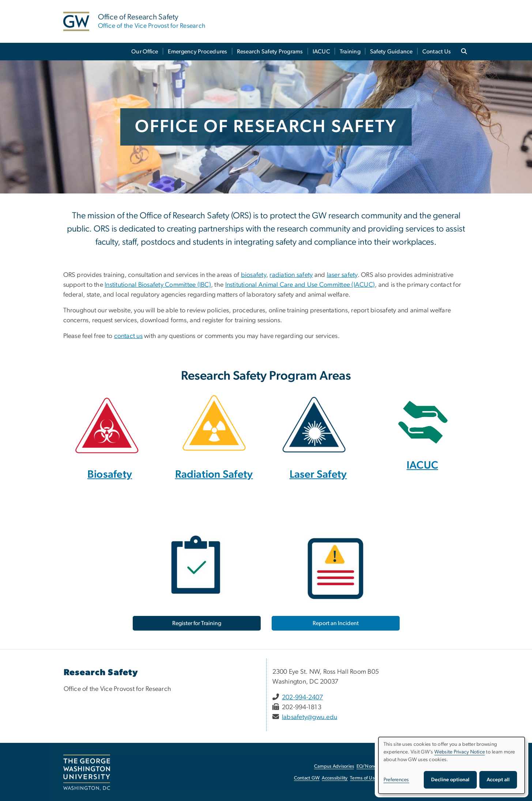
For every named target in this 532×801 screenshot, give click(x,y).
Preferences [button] (396, 780)
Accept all (498, 780)
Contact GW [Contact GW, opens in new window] (307, 778)
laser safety (342, 275)
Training (350, 52)
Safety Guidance (391, 52)
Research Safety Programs (270, 52)
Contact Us (437, 52)
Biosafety (110, 475)
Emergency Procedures (198, 52)
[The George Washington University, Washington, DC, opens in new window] (87, 772)
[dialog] (452, 765)
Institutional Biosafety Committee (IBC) (158, 285)
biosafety (254, 275)
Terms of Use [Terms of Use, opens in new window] (363, 778)
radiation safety (291, 275)
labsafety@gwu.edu (310, 717)
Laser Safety (318, 475)
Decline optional (450, 780)
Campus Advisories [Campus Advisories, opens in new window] (334, 766)
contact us (129, 336)
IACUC (321, 52)
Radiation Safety (214, 475)
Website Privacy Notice (460, 752)
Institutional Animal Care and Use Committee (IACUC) (300, 285)
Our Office (145, 52)
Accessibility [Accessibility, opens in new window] (335, 778)
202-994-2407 (302, 697)
